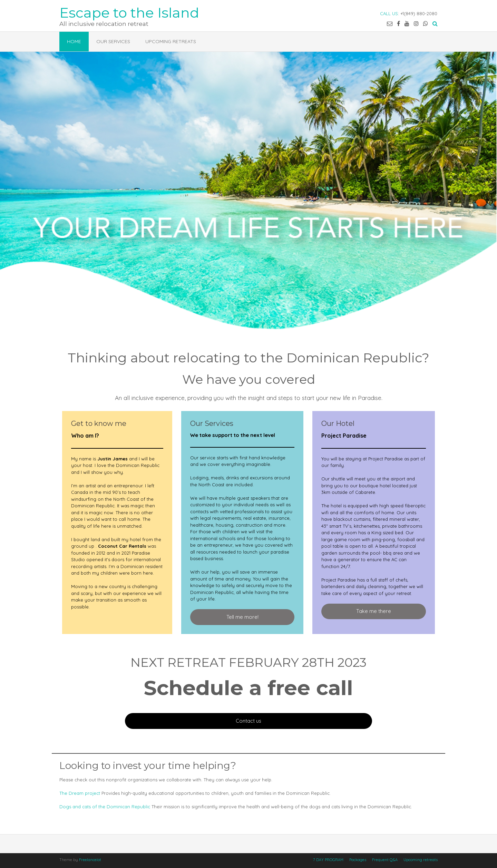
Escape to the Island (129, 12)
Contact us (248, 721)
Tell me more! (242, 617)
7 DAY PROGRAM (328, 860)
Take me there (374, 611)
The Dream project (80, 793)
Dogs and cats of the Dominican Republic (105, 807)
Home (74, 41)
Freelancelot (90, 860)
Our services (113, 41)
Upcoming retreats (171, 41)
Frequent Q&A (385, 860)
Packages (358, 860)
